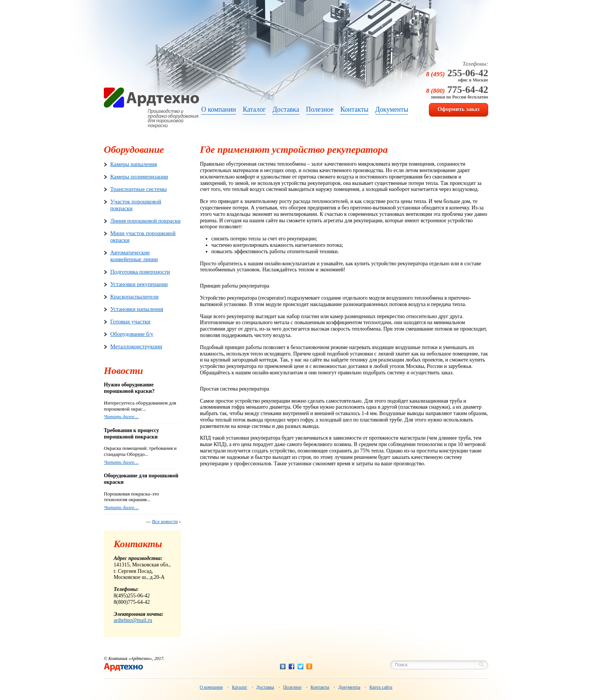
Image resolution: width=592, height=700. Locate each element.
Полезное (292, 687)
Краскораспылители (134, 297)
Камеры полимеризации (139, 177)
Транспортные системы (138, 189)
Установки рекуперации (139, 284)
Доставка (265, 687)
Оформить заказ (459, 109)
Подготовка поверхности (140, 272)
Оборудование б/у (132, 334)
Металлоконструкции (136, 346)
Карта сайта (381, 687)
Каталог (240, 687)
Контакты (320, 687)
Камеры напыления (134, 164)
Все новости (165, 521)
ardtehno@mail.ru (133, 620)
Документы (349, 687)
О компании (211, 687)
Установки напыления (137, 309)
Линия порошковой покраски (145, 221)
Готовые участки (130, 322)
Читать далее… (121, 416)
